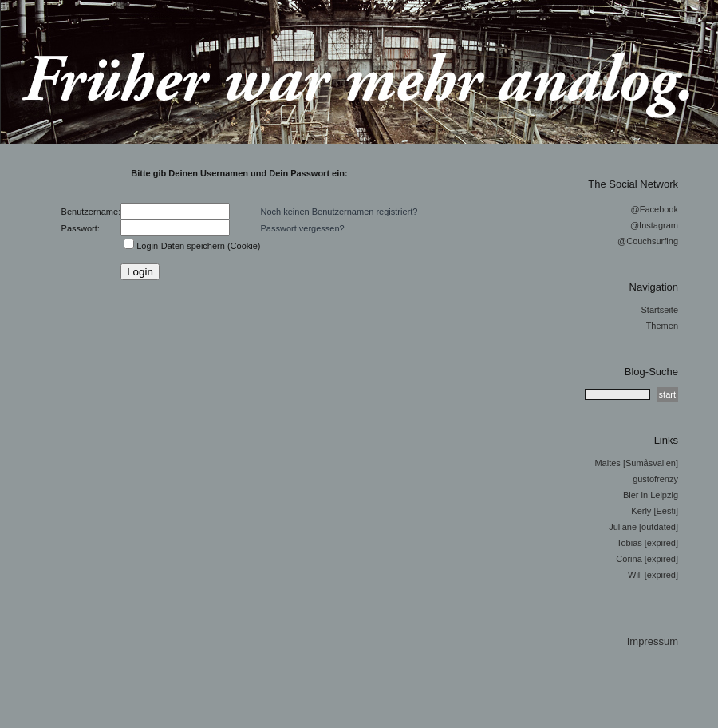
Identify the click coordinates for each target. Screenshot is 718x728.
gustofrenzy (655, 479)
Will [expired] (653, 575)
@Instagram (654, 225)
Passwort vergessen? (303, 228)
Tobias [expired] (647, 543)
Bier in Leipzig (651, 495)
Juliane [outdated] (643, 527)
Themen (662, 326)
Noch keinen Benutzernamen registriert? (339, 212)
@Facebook (655, 209)
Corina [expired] (647, 559)
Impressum (653, 641)
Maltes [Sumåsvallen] (636, 463)
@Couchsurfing (648, 241)
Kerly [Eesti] (655, 511)
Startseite (660, 310)
